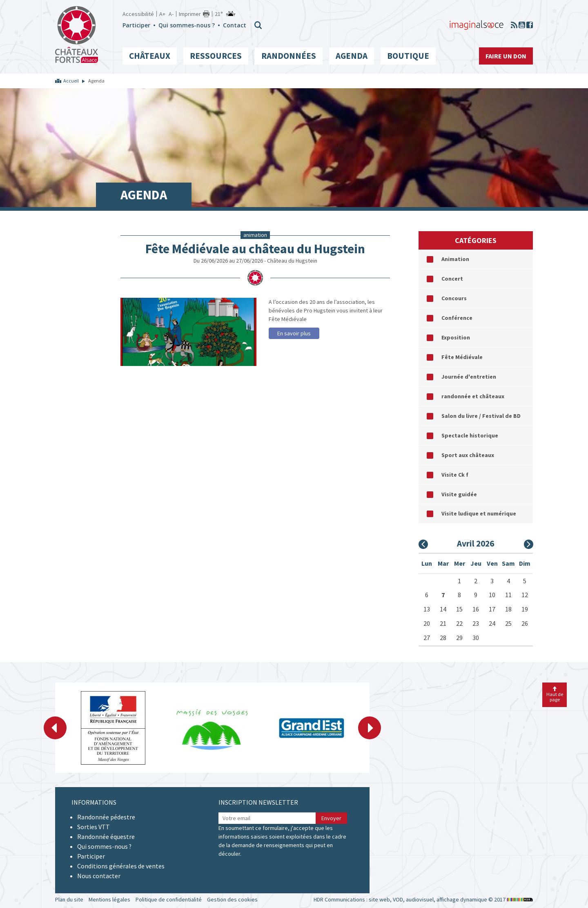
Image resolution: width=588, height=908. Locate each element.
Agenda (352, 56)
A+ (162, 14)
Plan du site (69, 899)
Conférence (457, 318)
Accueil (71, 81)
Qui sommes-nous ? (187, 25)
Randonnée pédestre (106, 817)
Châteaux (150, 56)
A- (171, 14)
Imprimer (190, 14)
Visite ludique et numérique (479, 513)
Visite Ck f (455, 475)
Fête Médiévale (462, 357)
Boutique (408, 56)
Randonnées (289, 56)
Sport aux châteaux (468, 455)
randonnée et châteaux (473, 396)
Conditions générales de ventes (121, 866)
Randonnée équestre (106, 837)
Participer (136, 25)
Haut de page (555, 694)
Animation (455, 259)
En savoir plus (294, 333)
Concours (454, 298)
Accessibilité (138, 14)
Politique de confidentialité (169, 899)
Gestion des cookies (232, 899)
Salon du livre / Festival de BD (481, 416)
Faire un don (506, 56)
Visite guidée (459, 494)
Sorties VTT (94, 827)
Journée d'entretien (469, 377)
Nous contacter (99, 876)
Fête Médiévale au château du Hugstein (255, 249)
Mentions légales (109, 899)
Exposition (456, 337)
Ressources (216, 56)
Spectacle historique (470, 435)
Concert (452, 279)
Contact (235, 25)
